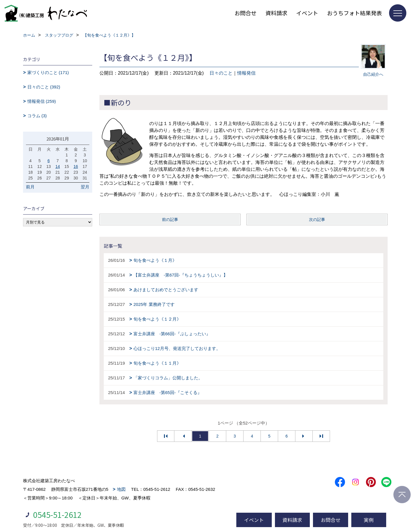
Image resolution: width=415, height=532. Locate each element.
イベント (307, 13)
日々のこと (221, 73)
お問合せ (246, 13)
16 (76, 166)
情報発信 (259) (42, 101)
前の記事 (170, 219)
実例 (369, 520)
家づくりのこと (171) (48, 72)
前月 (30, 187)
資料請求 (276, 13)
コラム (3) (37, 116)
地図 (121, 489)
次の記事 (317, 219)
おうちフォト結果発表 (354, 13)
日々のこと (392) (44, 87)
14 (58, 166)
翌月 (85, 187)
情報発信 (246, 73)
